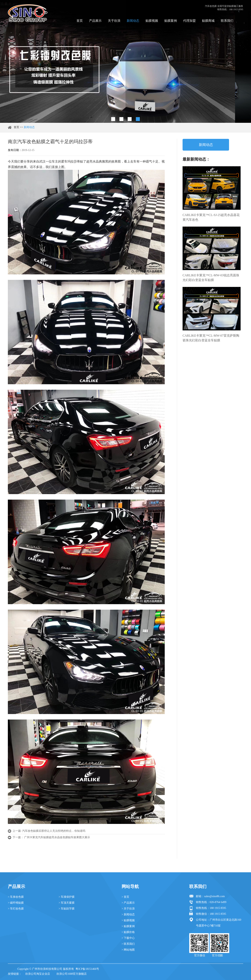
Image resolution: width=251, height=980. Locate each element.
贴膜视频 (152, 21)
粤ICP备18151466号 (87, 969)
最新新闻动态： (196, 159)
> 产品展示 (128, 903)
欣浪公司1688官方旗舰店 (72, 974)
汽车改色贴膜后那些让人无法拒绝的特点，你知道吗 (54, 831)
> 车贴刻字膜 (67, 909)
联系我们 (227, 21)
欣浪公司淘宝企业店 (38, 974)
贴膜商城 (208, 21)
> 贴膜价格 (128, 932)
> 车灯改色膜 (16, 909)
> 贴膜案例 (128, 926)
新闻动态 (133, 21)
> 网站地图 (128, 950)
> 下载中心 (128, 938)
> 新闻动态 (128, 914)
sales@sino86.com (214, 896)
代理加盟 (189, 21)
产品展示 (95, 21)
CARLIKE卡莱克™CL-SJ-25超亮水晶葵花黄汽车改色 (211, 217)
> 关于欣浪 (128, 909)
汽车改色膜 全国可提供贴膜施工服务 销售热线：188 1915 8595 (224, 8)
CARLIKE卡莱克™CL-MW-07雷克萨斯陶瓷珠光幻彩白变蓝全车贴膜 (211, 338)
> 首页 (125, 897)
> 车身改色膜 (16, 897)
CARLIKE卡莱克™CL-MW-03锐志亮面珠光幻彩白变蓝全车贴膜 (211, 278)
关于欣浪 (114, 21)
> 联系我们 (128, 944)
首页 (80, 21)
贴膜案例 (171, 21)
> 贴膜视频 (128, 920)
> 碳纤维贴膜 (16, 903)
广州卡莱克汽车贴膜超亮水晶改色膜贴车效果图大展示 (57, 837)
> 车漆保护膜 (67, 897)
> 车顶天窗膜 (67, 903)
